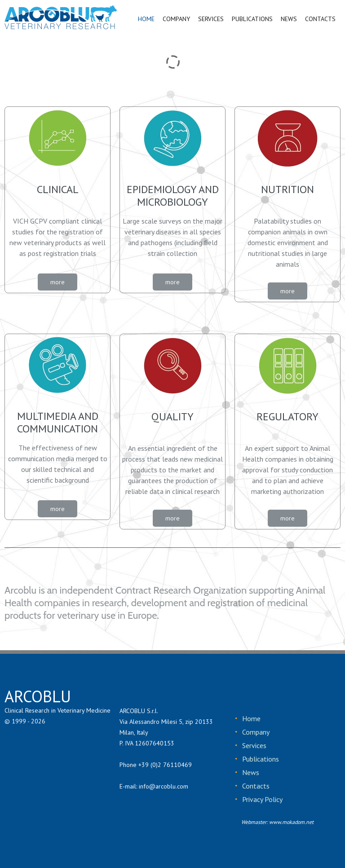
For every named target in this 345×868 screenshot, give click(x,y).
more (57, 282)
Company (255, 732)
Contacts (255, 786)
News (250, 772)
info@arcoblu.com (164, 786)
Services (254, 745)
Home (251, 718)
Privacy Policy (262, 799)
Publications (260, 759)
